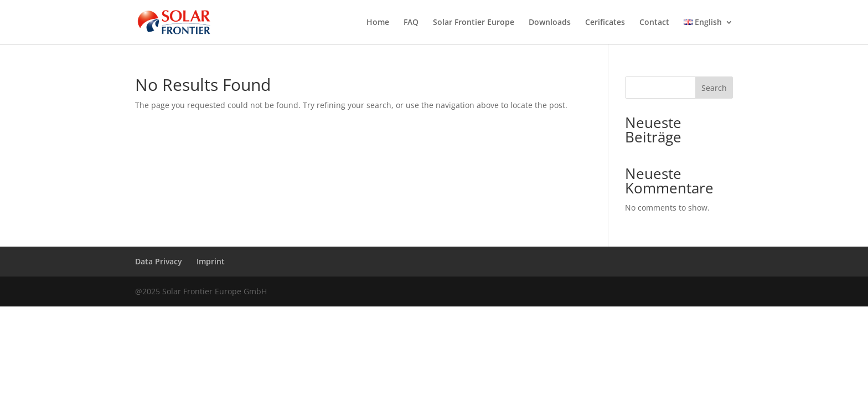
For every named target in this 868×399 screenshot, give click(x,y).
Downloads (550, 23)
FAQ (411, 23)
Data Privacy (159, 261)
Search (714, 88)
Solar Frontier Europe (474, 23)
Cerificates (605, 23)
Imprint (211, 261)
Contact (654, 23)
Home (378, 23)
